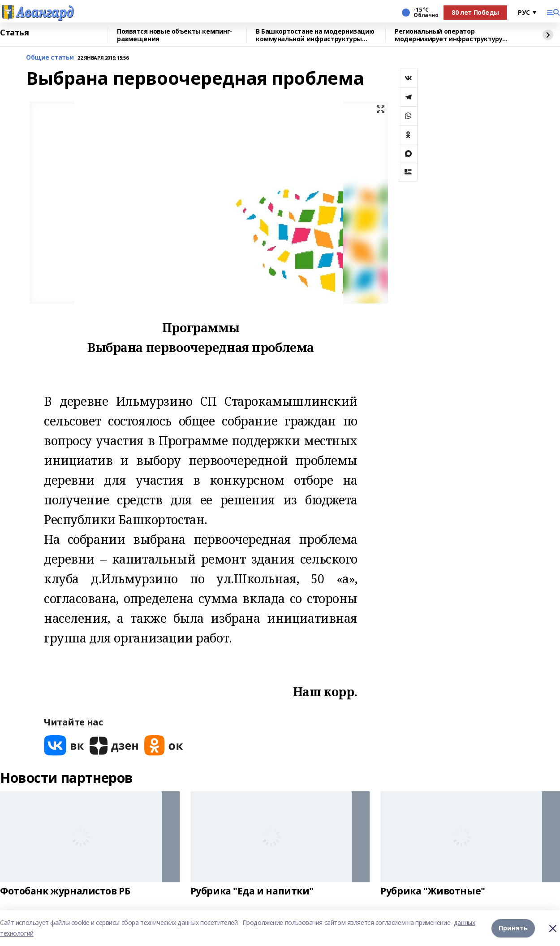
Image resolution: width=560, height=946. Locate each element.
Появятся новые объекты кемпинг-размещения (175, 35)
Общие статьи (50, 58)
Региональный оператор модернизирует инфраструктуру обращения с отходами (448, 35)
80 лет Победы (475, 12)
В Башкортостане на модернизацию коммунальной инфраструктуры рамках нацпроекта (315, 35)
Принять (513, 928)
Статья (14, 33)
